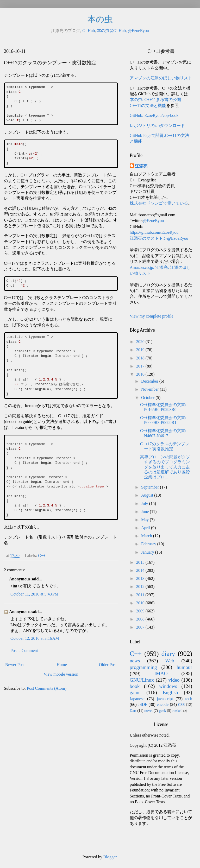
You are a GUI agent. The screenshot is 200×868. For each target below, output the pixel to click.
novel (148, 711)
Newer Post (15, 665)
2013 (141, 578)
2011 (141, 595)
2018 (141, 358)
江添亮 (141, 166)
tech (189, 699)
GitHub (89, 31)
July (145, 503)
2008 (141, 619)
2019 (141, 350)
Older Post (108, 665)
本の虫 (100, 19)
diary (168, 654)
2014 (141, 570)
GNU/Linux (142, 680)
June (145, 512)
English (170, 692)
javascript (165, 699)
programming (143, 667)
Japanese (137, 699)
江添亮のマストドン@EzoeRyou (159, 238)
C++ (42, 556)
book (135, 686)
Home (62, 665)
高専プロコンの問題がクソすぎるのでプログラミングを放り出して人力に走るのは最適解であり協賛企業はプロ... (165, 467)
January (148, 552)
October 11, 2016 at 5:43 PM (34, 594)
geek (162, 711)
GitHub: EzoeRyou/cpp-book (154, 115)
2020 (141, 342)
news (135, 661)
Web (170, 661)
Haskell (177, 711)
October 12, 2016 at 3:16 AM (35, 638)
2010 (141, 603)
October (148, 398)
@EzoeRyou (138, 31)
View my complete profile (151, 316)
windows (168, 686)
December (150, 381)
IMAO (161, 673)
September (151, 487)
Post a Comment (24, 651)
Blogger (110, 857)
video (174, 680)
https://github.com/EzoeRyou (154, 232)
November (151, 389)
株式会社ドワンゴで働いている (159, 203)
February (149, 544)
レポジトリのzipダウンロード (157, 126)
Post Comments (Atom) (47, 688)
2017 (141, 366)
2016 (141, 374)
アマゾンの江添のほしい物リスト (161, 78)
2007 (141, 627)
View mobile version (61, 674)
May (145, 520)
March (147, 536)
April (146, 528)
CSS (182, 705)
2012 (141, 587)
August (148, 495)
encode (163, 704)
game (135, 692)
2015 (141, 562)
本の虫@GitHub (111, 31)
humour (184, 667)
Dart (133, 711)
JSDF (143, 704)
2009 (141, 611)
